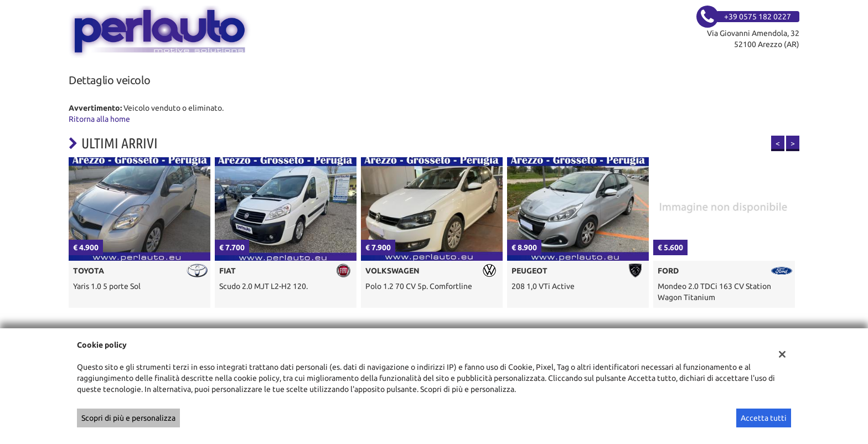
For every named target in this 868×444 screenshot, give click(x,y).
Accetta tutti (764, 418)
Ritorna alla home (99, 119)
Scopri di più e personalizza (128, 418)
